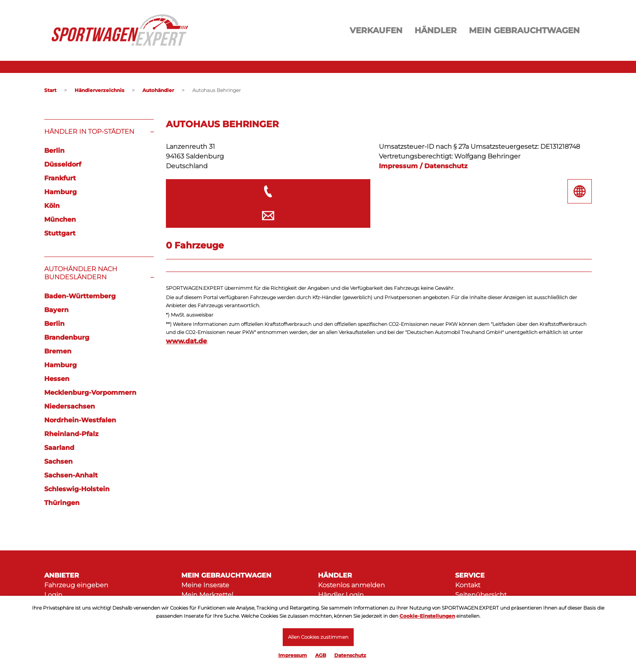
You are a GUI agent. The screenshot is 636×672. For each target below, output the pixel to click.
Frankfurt (60, 178)
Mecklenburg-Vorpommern (90, 393)
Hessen (57, 379)
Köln (52, 206)
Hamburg (60, 192)
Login (53, 595)
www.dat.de (186, 316)
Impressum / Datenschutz (423, 166)
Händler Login (341, 595)
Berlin (54, 151)
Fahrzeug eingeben (76, 585)
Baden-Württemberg (80, 296)
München (60, 219)
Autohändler (158, 90)
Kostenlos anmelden (351, 585)
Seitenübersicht (481, 595)
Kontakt (468, 585)
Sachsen (58, 461)
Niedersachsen (70, 406)
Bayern (56, 310)
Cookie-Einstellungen (427, 615)
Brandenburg (67, 337)
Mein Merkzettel (207, 595)
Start (50, 90)
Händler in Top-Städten (89, 132)
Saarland (59, 448)
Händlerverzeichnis (99, 90)
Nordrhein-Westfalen (80, 420)
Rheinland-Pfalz (71, 434)
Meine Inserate (205, 585)
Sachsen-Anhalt (71, 475)
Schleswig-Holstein (77, 489)
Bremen (58, 351)
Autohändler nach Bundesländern (81, 273)
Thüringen (62, 503)
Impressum (293, 655)
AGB (321, 655)
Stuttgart (60, 233)
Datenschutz (350, 655)
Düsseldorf (63, 164)
